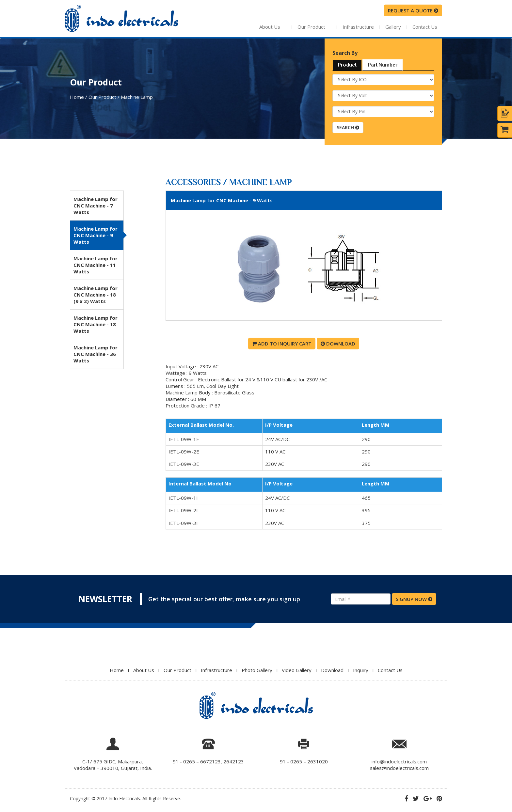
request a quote (413, 10)
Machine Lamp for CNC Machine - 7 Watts (96, 206)
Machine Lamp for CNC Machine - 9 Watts (96, 235)
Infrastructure (358, 27)
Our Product (317, 27)
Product (347, 65)
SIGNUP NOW (414, 599)
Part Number (383, 65)
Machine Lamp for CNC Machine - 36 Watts (96, 354)
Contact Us (425, 27)
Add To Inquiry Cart (282, 344)
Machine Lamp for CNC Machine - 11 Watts (96, 265)
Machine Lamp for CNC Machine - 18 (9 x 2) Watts (96, 295)
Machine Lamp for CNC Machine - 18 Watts (96, 324)
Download (338, 344)
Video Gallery (297, 670)
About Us (281, 27)
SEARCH (348, 127)
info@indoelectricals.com (399, 761)
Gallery (393, 27)
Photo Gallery (257, 670)
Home (117, 670)
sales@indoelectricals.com (399, 768)
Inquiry (361, 670)
